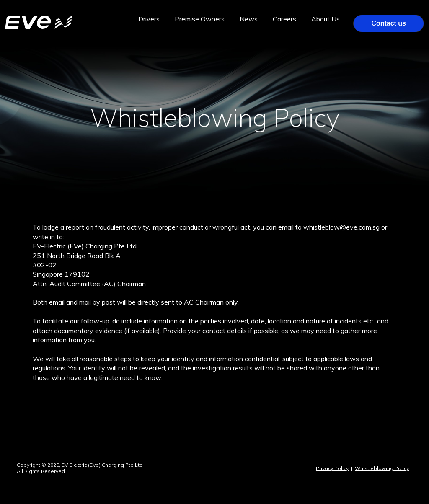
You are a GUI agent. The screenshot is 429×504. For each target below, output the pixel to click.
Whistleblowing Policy (382, 468)
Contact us (389, 23)
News (249, 19)
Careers (284, 19)
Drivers (149, 19)
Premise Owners (200, 19)
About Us (326, 19)
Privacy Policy (332, 468)
